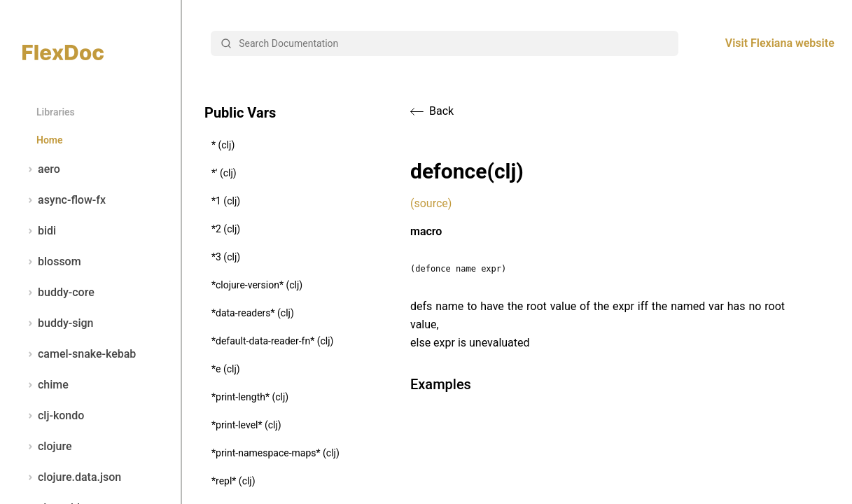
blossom (52, 262)
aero (41, 169)
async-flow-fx (64, 200)
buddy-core (58, 293)
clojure (47, 447)
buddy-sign (58, 323)
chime (46, 385)
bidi (39, 231)
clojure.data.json (72, 477)
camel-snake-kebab (79, 354)
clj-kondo (53, 416)
